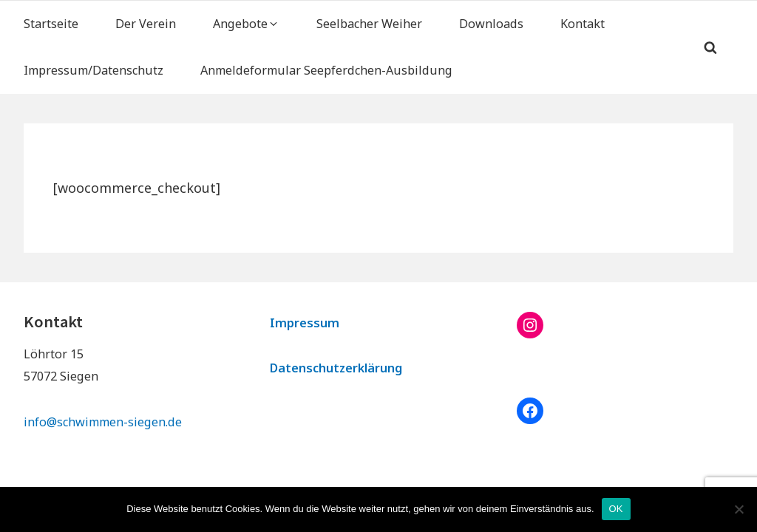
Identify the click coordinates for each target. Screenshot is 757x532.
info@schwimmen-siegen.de (103, 422)
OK (616, 509)
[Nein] (739, 509)
